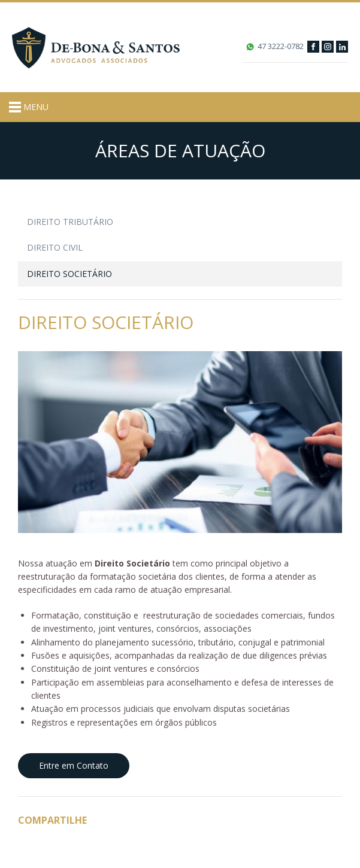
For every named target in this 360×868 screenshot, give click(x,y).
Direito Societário (69, 274)
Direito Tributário (70, 222)
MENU (29, 107)
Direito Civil (55, 247)
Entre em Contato (74, 765)
